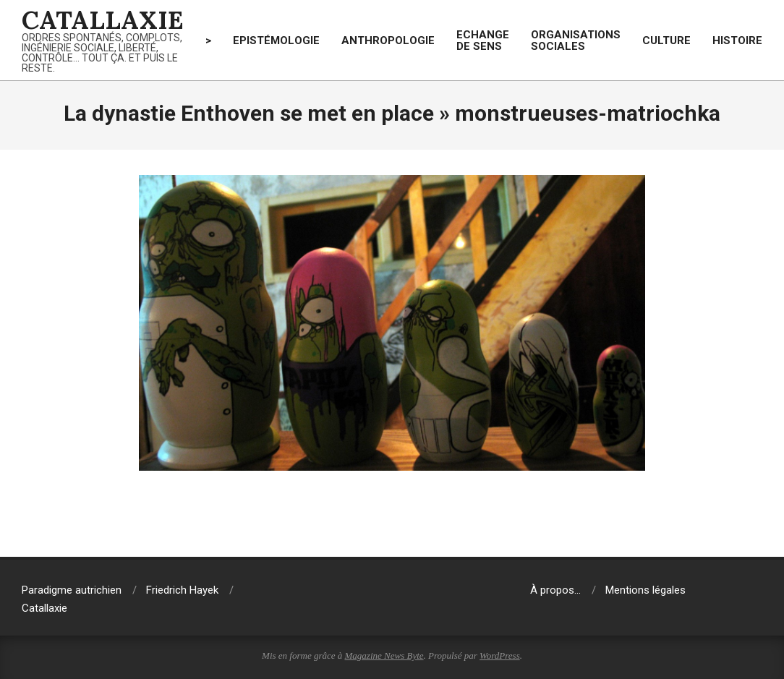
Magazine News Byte (384, 655)
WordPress (500, 655)
